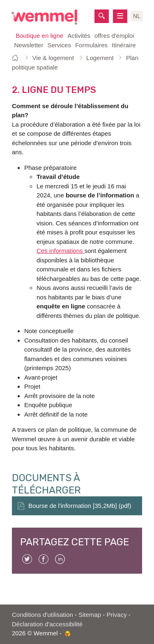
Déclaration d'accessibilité (47, 624)
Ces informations (61, 251)
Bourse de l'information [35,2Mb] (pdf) (80, 506)
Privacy (117, 615)
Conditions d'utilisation (43, 615)
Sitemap (90, 615)
